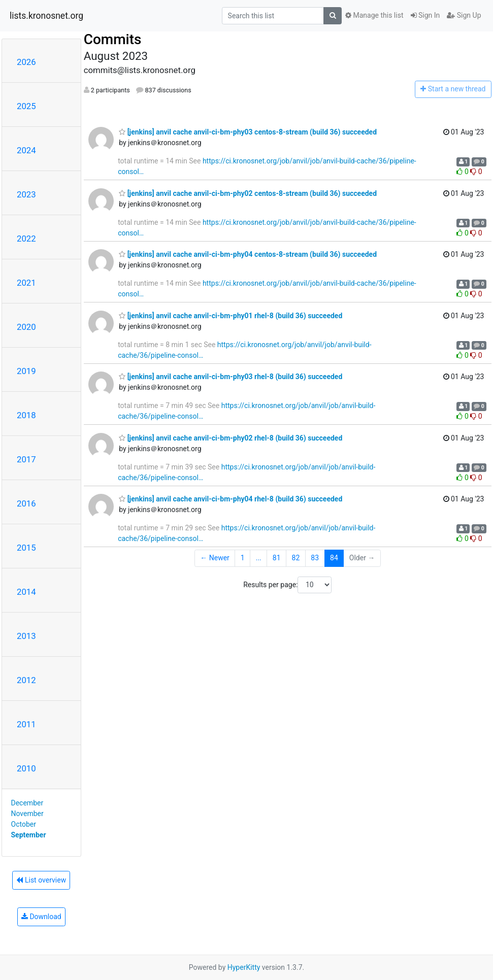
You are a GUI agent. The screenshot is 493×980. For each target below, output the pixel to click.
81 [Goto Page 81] (277, 558)
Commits (113, 39)
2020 (26, 327)
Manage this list (374, 15)
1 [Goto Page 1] (243, 558)
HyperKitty (244, 967)
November (27, 814)
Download (41, 917)
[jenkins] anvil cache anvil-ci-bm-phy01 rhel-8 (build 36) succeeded (231, 316)
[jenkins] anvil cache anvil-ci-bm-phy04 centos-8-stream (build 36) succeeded (248, 254)
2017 (26, 459)
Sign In (425, 15)
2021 (26, 283)
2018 (26, 415)
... (259, 558)
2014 (26, 592)
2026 (26, 62)
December (27, 803)
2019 (26, 371)
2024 (26, 150)
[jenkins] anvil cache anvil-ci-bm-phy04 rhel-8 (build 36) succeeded (231, 499)
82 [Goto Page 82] (296, 558)
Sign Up (464, 15)
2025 (26, 106)
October (24, 824)
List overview (41, 880)
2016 (26, 503)
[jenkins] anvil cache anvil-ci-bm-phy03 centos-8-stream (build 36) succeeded (248, 132)
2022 (26, 239)
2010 (26, 768)
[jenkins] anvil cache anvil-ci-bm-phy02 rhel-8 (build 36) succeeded (231, 438)
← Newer (215, 558)
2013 (26, 636)
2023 (26, 194)
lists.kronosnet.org (46, 16)
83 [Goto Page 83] (315, 558)
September (29, 835)
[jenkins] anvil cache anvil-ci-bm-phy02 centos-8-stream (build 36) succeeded (248, 193)
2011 (26, 724)
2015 (26, 548)
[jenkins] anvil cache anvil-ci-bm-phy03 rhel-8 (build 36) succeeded (231, 377)
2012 (26, 680)
